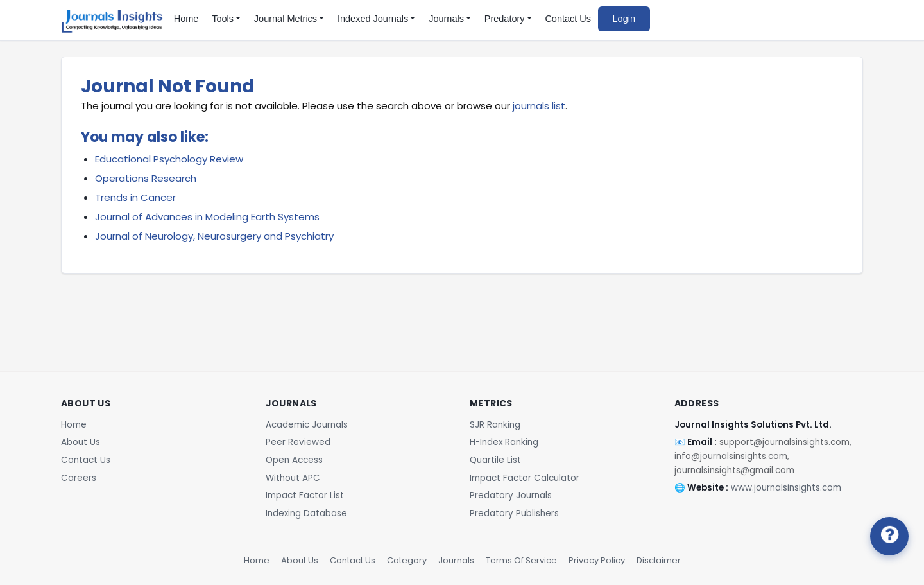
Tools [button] (223, 19)
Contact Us (568, 19)
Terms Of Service (521, 560)
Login (624, 19)
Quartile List (495, 460)
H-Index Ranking (504, 442)
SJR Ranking (495, 425)
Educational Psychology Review (169, 159)
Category (407, 560)
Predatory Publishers (514, 513)
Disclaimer (659, 560)
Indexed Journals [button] (373, 19)
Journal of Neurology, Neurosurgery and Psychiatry (214, 236)
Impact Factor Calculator (525, 478)
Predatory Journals (511, 495)
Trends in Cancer (135, 197)
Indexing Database (306, 513)
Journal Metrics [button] (286, 19)
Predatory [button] (505, 19)
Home (186, 19)
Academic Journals (307, 425)
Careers (79, 478)
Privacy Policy (597, 560)
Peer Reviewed (298, 442)
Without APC (293, 478)
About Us (81, 442)
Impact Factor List (305, 495)
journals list (539, 106)
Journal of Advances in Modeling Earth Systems (207, 217)
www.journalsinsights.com (786, 488)
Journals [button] (446, 19)
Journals (456, 560)
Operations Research (146, 178)
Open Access (294, 460)
